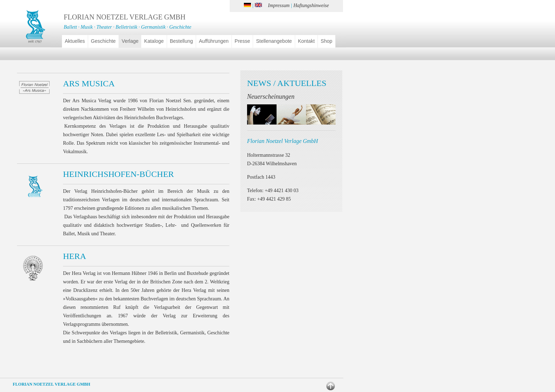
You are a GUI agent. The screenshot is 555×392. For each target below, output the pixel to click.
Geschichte (103, 41)
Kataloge (154, 41)
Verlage (130, 41)
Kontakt (306, 41)
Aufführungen (214, 41)
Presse (242, 41)
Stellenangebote (274, 41)
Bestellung (181, 41)
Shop (327, 41)
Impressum (279, 5)
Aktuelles (75, 41)
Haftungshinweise (311, 5)
